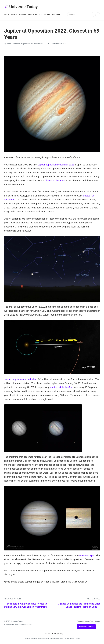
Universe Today (21, 7)
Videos (14, 15)
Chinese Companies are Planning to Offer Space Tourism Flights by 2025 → (79, 605)
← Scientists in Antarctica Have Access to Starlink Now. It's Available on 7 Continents (26, 605)
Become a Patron (86, 627)
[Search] (98, 15)
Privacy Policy (58, 634)
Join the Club (44, 15)
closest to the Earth (55, 181)
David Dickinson (13, 44)
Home (7, 15)
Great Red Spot (87, 555)
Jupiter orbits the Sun (61, 387)
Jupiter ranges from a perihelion (21, 379)
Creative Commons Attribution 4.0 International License (62, 639)
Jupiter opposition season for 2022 (56, 165)
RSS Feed (56, 15)
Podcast (22, 15)
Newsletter (32, 15)
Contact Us (45, 634)
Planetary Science (59, 44)
